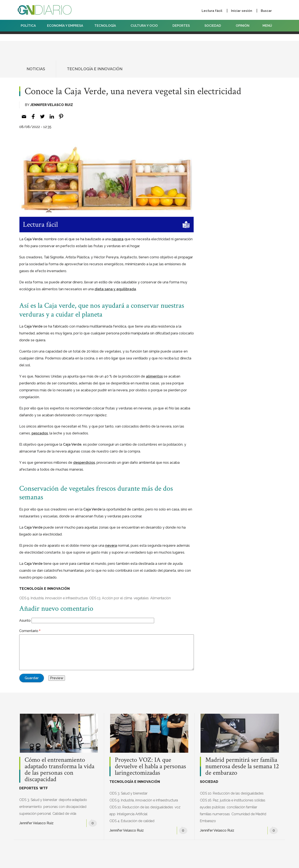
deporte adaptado (73, 800)
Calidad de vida (64, 814)
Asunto (25, 621)
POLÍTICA (28, 26)
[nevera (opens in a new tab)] (118, 239)
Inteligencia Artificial (132, 814)
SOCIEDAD (214, 26)
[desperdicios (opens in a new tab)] (84, 463)
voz (178, 807)
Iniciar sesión (242, 11)
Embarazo (208, 821)
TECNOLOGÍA (107, 26)
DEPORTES (183, 26)
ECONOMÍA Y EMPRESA (65, 26)
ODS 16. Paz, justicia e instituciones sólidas (233, 800)
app (112, 814)
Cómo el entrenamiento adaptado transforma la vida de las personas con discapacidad (59, 770)
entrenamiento (31, 807)
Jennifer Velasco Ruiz (52, 105)
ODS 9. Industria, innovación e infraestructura (53, 598)
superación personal (35, 814)
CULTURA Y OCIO (146, 26)
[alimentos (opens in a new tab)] (154, 376)
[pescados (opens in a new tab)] (40, 433)
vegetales (141, 598)
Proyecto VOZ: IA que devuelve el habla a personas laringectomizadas (150, 767)
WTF (44, 788)
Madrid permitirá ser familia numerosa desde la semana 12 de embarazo (242, 767)
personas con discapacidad (65, 807)
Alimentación (161, 598)
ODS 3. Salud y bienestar (38, 800)
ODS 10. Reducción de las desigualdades (141, 807)
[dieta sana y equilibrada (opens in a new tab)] (115, 289)
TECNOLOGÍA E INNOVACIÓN (95, 69)
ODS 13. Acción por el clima (111, 598)
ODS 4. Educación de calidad (132, 821)
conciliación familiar (242, 807)
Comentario (29, 631)
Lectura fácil (212, 11)
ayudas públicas (213, 807)
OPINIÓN (243, 26)
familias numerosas (215, 814)
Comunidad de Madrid (249, 814)
